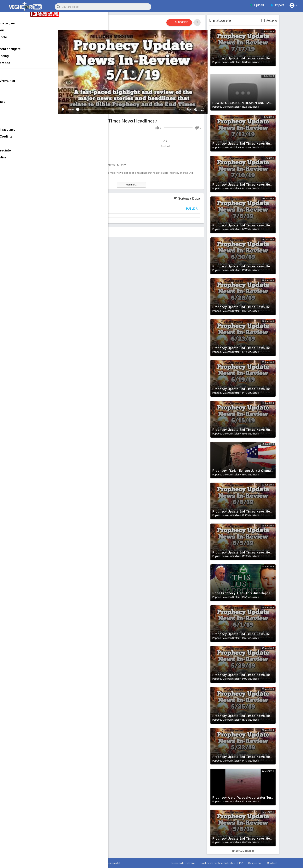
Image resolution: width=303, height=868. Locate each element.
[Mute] (197, 107)
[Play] (70, 107)
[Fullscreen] (204, 107)
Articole (15, 41)
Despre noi (259, 863)
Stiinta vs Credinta (18, 140)
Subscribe (183, 22)
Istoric (14, 34)
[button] (293, 5)
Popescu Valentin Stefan (97, 20)
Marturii (10, 91)
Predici (10, 98)
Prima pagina (19, 27)
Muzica (10, 126)
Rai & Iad (11, 147)
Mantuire (11, 119)
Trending (16, 60)
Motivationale (15, 105)
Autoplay (277, 20)
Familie (10, 112)
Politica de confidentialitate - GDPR (226, 863)
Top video (17, 66)
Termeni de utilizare (186, 863)
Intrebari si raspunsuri (21, 133)
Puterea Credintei (18, 154)
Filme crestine (15, 161)
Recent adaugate (22, 53)
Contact (277, 863)
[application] (137, 71)
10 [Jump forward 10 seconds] (191, 107)
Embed (171, 141)
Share (103, 141)
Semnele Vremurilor (89, 156)
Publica (197, 206)
